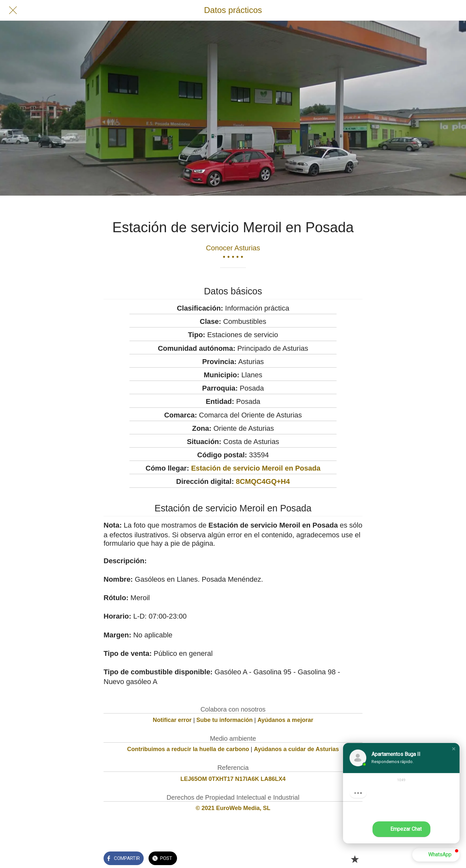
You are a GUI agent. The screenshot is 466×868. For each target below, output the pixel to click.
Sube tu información (225, 720)
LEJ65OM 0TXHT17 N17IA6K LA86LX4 (233, 779)
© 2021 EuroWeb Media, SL (233, 808)
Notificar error (172, 720)
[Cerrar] (13, 10)
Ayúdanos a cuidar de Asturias (297, 749)
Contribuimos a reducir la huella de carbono (188, 749)
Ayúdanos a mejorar (285, 720)
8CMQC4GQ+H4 (263, 481)
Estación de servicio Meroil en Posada (256, 468)
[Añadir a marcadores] (355, 859)
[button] (454, 749)
